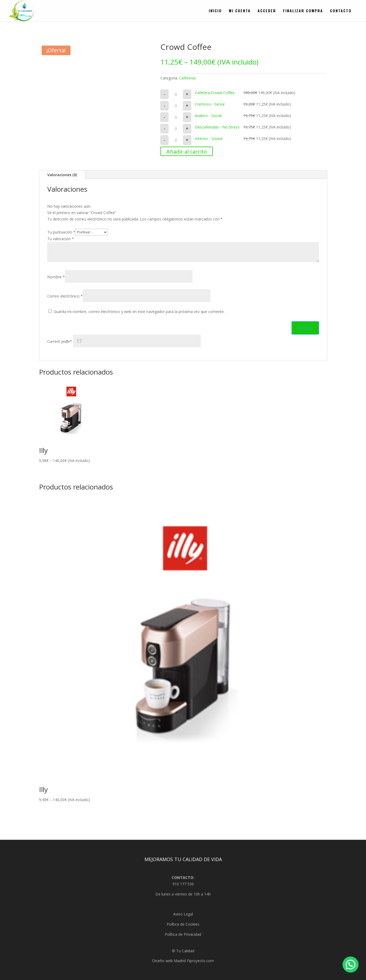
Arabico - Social (208, 116)
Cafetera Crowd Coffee (215, 93)
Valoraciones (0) (62, 175)
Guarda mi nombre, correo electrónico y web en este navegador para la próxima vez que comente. (139, 312)
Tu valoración (61, 239)
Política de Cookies (183, 924)
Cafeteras (188, 78)
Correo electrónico (65, 296)
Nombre (56, 277)
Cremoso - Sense (210, 104)
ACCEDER (267, 11)
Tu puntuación (61, 232)
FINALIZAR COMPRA (303, 11)
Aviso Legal (183, 914)
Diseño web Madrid (169, 961)
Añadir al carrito (187, 152)
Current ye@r (124, 341)
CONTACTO (341, 11)
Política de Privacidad (183, 934)
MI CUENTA (240, 11)
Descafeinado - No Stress (217, 127)
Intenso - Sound (209, 138)
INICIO (215, 11)
